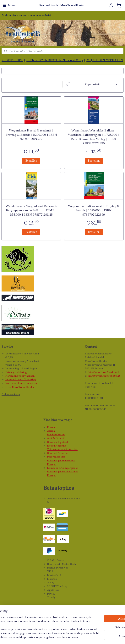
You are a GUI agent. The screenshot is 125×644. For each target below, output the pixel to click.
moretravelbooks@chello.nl (104, 376)
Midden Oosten (56, 434)
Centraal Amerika (58, 453)
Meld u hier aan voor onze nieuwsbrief (26, 15)
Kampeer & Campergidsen (63, 468)
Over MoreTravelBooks (20, 387)
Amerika (61, 446)
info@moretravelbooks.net (103, 372)
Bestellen (31, 161)
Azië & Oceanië (56, 438)
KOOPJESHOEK (12, 60)
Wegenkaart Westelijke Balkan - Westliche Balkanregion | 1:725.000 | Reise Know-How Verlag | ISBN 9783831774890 (94, 137)
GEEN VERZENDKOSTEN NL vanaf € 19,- (55, 60)
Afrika (51, 431)
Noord (51, 446)
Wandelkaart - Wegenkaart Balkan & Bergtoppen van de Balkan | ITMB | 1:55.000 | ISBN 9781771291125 (31, 211)
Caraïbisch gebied (57, 442)
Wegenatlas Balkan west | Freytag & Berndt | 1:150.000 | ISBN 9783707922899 (94, 211)
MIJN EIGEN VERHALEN (105, 60)
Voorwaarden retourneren (21, 383)
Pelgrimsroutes (56, 457)
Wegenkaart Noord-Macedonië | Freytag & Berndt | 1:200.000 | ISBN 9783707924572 (31, 135)
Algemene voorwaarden (20, 376)
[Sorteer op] (91, 84)
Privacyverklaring (16, 372)
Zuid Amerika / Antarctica (62, 449)
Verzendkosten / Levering (21, 379)
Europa (51, 427)
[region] (37, 620)
